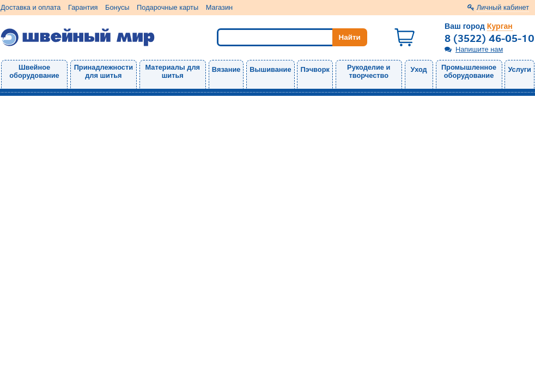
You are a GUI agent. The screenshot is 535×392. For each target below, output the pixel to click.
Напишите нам (479, 49)
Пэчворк (315, 69)
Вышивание (270, 69)
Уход (419, 69)
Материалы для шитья (173, 71)
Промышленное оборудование (469, 71)
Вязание (226, 69)
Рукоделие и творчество (369, 71)
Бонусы (117, 7)
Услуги (519, 69)
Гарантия (83, 7)
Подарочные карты (168, 7)
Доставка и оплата (31, 7)
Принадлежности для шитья (104, 71)
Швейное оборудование (34, 71)
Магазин (219, 7)
